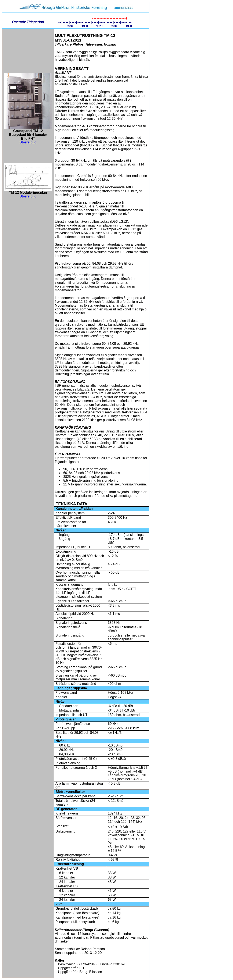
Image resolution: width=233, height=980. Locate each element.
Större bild (28, 142)
